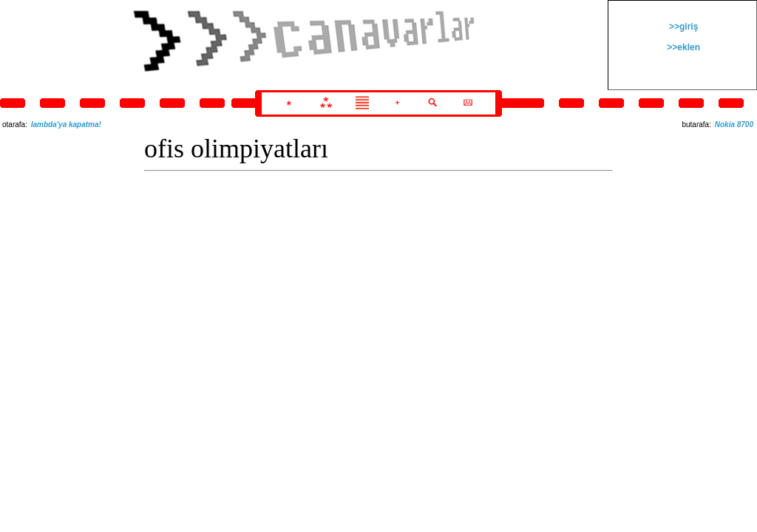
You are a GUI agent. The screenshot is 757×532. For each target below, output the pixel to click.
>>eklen (682, 47)
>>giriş (683, 27)
